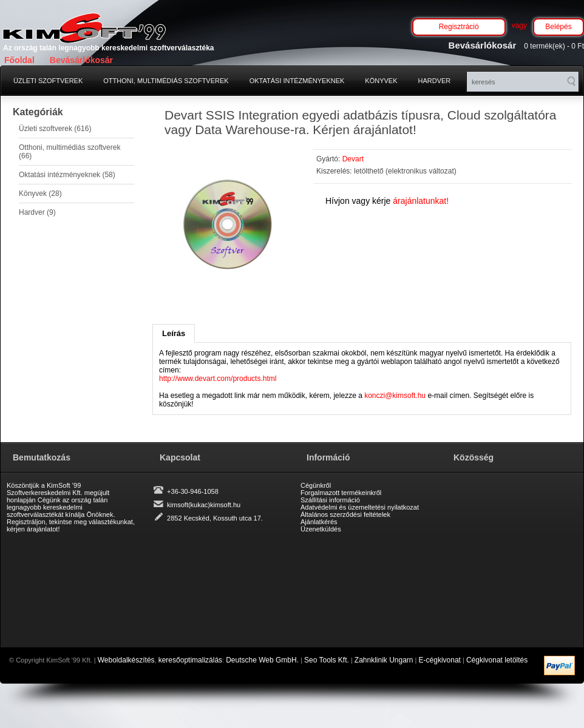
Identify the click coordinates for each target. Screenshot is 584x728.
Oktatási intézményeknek (297, 81)
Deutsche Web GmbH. (262, 660)
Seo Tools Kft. (327, 660)
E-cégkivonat (440, 660)
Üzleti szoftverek (48, 81)
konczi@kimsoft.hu (395, 396)
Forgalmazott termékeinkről (341, 493)
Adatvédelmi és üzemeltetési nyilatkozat (360, 507)
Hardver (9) (37, 212)
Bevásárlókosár (81, 60)
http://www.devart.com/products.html (218, 379)
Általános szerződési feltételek (345, 514)
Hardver (435, 81)
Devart (353, 159)
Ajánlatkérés (319, 522)
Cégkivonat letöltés (497, 660)
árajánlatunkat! (421, 201)
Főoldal (19, 60)
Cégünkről (316, 485)
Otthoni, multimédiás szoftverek (166, 81)
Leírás (174, 333)
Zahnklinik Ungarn (384, 660)
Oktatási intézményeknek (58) (67, 175)
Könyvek (381, 81)
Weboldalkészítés (126, 660)
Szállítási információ (330, 500)
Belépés (558, 27)
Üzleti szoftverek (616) (55, 129)
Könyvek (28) (40, 194)
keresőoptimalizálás (190, 660)
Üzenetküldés (321, 529)
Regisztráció (459, 27)
